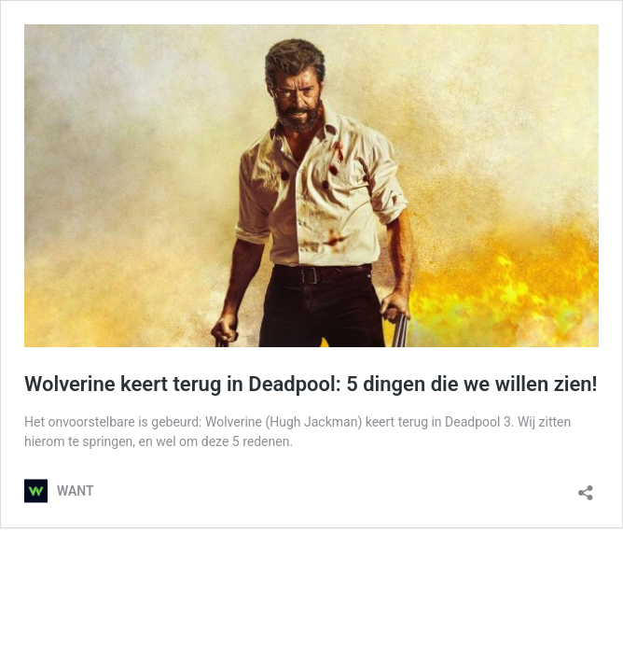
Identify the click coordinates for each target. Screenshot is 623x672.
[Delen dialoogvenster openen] (586, 487)
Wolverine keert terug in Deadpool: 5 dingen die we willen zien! (311, 384)
